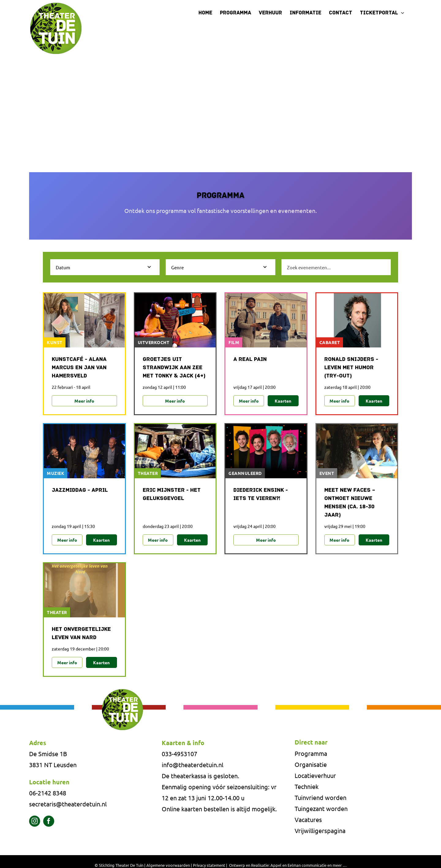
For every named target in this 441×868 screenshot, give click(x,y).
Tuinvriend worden (320, 798)
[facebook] (49, 821)
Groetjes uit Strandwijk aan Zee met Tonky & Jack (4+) (174, 368)
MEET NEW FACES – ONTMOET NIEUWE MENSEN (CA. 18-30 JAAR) (350, 503)
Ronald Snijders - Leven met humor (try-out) (351, 368)
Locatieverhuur (315, 776)
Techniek (307, 787)
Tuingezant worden (321, 809)
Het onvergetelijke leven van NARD (81, 634)
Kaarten (283, 401)
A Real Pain (250, 360)
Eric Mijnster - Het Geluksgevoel (172, 495)
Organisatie (311, 765)
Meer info (84, 401)
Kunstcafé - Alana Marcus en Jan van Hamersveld (79, 368)
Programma (311, 754)
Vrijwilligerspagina (320, 831)
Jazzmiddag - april (80, 490)
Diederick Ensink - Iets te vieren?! (261, 495)
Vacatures (308, 820)
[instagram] (35, 821)
